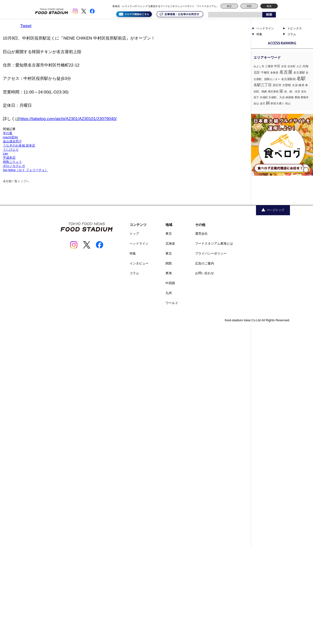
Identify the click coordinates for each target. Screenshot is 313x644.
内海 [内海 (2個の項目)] (305, 66)
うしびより (11, 150)
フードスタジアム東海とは (214, 244)
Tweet (26, 26)
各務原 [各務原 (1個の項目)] (274, 73)
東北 (169, 253)
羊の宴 (8, 133)
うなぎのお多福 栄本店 (19, 145)
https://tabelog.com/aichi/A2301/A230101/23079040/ (68, 119)
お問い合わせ (205, 273)
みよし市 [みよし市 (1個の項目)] (259, 66)
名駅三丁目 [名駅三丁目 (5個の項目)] (263, 85)
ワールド (172, 303)
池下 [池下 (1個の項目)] (256, 97)
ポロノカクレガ (14, 166)
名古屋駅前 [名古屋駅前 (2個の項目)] (288, 79)
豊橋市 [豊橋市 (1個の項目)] (305, 97)
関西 (249, 6)
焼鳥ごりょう (12, 162)
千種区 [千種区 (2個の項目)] (265, 73)
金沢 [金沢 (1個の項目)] (263, 103)
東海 (269, 6)
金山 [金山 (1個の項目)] (256, 103)
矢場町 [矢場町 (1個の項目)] (264, 97)
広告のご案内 (205, 263)
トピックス (295, 28)
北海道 (170, 244)
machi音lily (11, 137)
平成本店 (9, 158)
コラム (292, 34)
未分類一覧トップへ (16, 181)
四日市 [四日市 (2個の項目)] (277, 85)
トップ (134, 234)
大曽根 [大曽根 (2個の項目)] (287, 85)
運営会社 (201, 234)
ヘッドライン (265, 28)
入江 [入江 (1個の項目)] (299, 66)
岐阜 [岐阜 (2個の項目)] (302, 85)
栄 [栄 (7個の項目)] (281, 91)
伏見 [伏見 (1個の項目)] (284, 66)
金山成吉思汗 (12, 141)
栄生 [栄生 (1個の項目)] (304, 91)
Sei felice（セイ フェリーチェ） (25, 170)
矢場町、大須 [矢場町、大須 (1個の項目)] (277, 97)
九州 (169, 293)
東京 (229, 6)
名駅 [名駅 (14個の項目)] (301, 78)
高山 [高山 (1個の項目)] (288, 103)
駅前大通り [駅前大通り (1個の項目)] (277, 103)
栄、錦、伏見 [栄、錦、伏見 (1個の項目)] (292, 91)
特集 (259, 34)
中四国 (170, 283)
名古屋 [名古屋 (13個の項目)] (286, 72)
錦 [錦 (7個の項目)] (268, 103)
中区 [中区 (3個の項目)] (277, 66)
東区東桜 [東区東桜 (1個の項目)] (273, 91)
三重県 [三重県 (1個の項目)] (269, 66)
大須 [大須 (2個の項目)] (295, 85)
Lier (6, 153)
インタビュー (139, 263)
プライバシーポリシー (211, 253)
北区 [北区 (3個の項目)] (257, 72)
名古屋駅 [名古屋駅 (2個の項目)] (299, 73)
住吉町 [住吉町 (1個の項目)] (292, 66)
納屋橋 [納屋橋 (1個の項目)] (290, 97)
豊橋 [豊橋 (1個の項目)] (297, 97)
